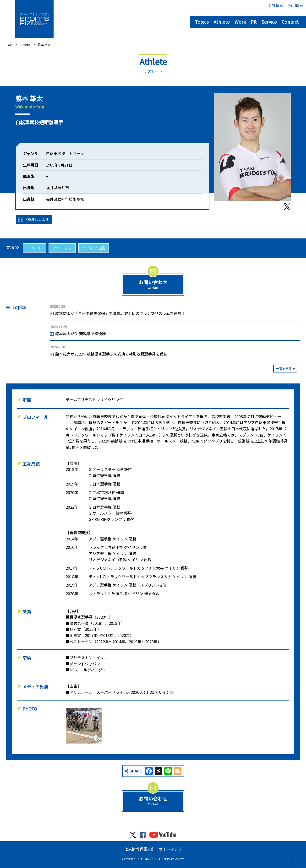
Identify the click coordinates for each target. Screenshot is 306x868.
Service (269, 22)
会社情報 (276, 5)
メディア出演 (94, 248)
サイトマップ (170, 849)
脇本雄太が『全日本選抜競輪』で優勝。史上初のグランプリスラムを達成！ (120, 313)
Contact (290, 22)
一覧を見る (284, 369)
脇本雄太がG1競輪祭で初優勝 (81, 334)
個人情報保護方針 (140, 849)
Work (240, 22)
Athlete (222, 22)
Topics (202, 22)
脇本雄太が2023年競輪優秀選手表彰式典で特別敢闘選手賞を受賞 (111, 354)
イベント (34, 248)
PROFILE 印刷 (37, 219)
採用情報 (296, 5)
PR (254, 22)
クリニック (62, 248)
